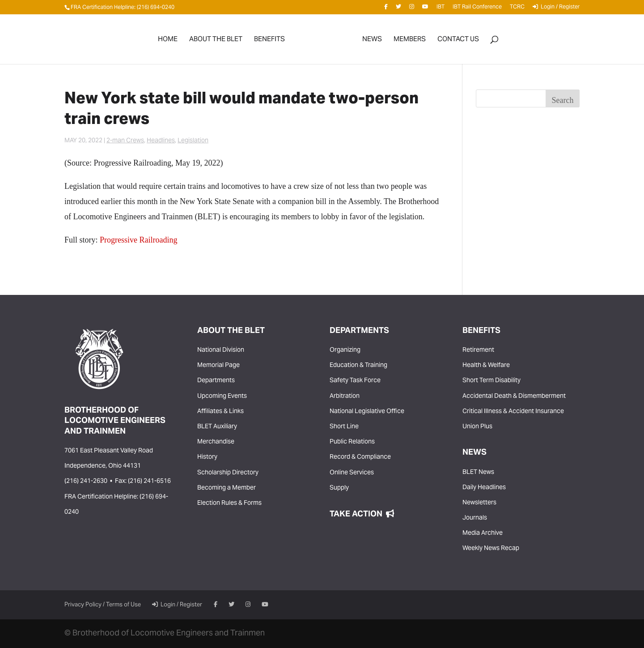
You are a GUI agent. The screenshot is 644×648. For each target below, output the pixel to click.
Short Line (344, 427)
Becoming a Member (227, 488)
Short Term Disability (491, 381)
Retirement (478, 350)
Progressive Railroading (138, 240)
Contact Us (458, 41)
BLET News (478, 473)
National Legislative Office (367, 412)
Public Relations (352, 442)
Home (168, 41)
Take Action (362, 514)
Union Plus (477, 427)
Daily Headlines (484, 488)
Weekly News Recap (491, 549)
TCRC (517, 9)
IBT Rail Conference (477, 9)
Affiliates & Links (220, 412)
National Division (221, 350)
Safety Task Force (355, 381)
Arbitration (345, 396)
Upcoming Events (222, 396)
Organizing (345, 350)
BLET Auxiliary (217, 427)
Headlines (161, 141)
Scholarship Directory (228, 473)
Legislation (193, 141)
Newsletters (479, 503)
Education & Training (358, 366)
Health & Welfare (486, 366)
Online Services (352, 473)
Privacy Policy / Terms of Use (103, 605)
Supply (339, 488)
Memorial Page (218, 366)
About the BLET (216, 41)
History (207, 457)
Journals (475, 518)
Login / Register (556, 9)
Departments (216, 381)
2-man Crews (125, 141)
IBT (441, 9)
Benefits (269, 41)
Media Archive (483, 533)
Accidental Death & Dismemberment (514, 396)
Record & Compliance (360, 457)
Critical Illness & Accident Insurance (513, 412)
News (372, 41)
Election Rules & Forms (229, 503)
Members (410, 41)
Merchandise (216, 442)
